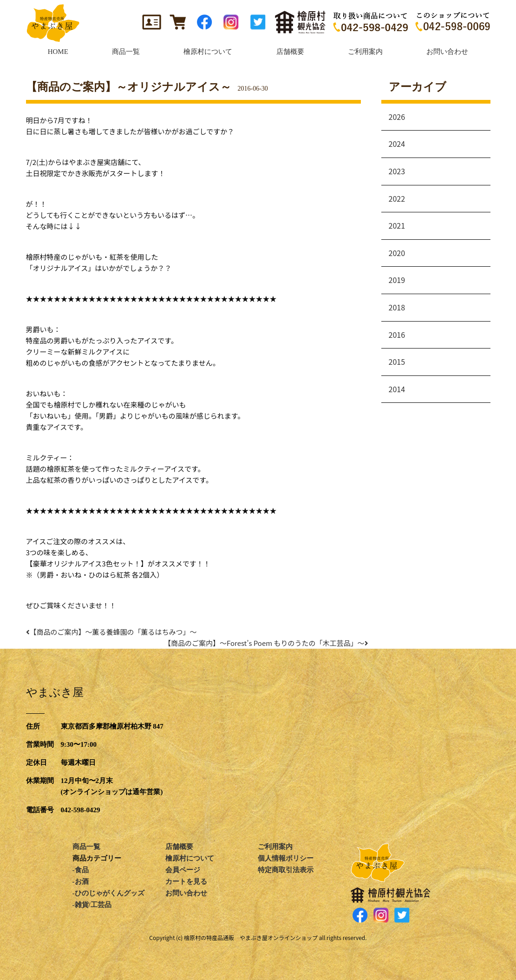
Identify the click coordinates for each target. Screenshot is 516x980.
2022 (397, 198)
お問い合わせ (186, 893)
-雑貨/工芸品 (92, 905)
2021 (397, 225)
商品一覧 (86, 847)
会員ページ (183, 870)
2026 (397, 117)
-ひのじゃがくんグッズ (108, 893)
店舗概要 (179, 847)
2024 (397, 144)
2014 (397, 389)
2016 (397, 335)
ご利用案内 (275, 847)
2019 (397, 280)
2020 (397, 253)
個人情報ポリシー (286, 858)
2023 (397, 171)
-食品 (81, 870)
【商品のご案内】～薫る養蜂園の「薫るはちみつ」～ (111, 632)
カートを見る (186, 881)
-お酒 (81, 881)
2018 (397, 307)
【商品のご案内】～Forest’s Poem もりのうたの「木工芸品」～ (268, 643)
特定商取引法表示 (286, 870)
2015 (397, 362)
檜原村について (190, 858)
